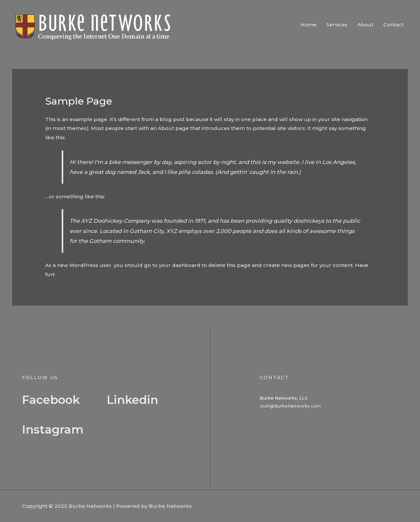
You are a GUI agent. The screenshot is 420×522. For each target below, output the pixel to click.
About (365, 25)
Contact (393, 25)
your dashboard (180, 265)
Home (308, 25)
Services (337, 25)
